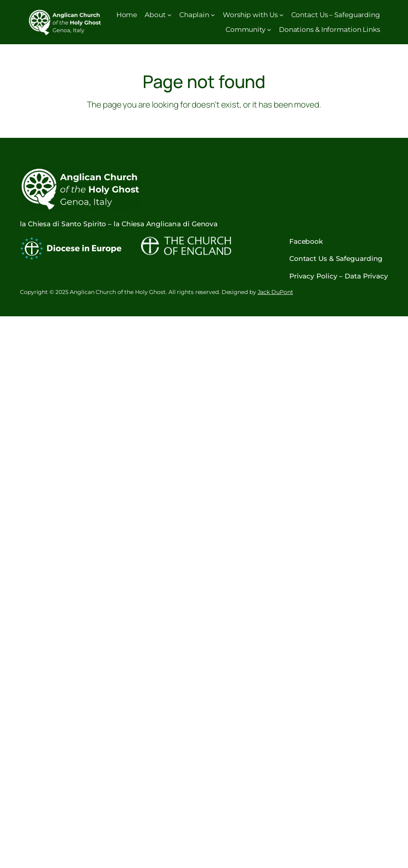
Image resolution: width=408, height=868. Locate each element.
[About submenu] (169, 15)
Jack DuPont (276, 292)
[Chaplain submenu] (213, 15)
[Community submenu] (269, 29)
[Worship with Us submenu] (281, 15)
